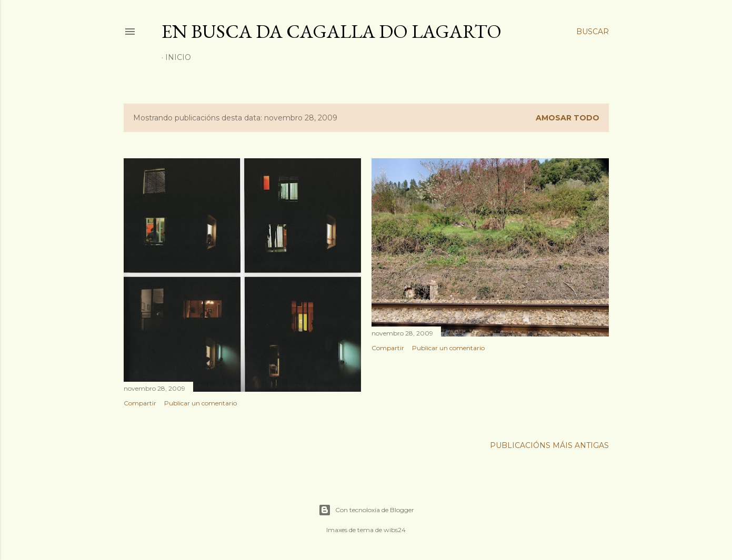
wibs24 (395, 530)
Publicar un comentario (200, 403)
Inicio (178, 57)
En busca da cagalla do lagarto (332, 31)
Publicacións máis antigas (549, 445)
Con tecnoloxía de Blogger (366, 510)
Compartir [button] (140, 403)
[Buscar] (593, 32)
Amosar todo (568, 118)
